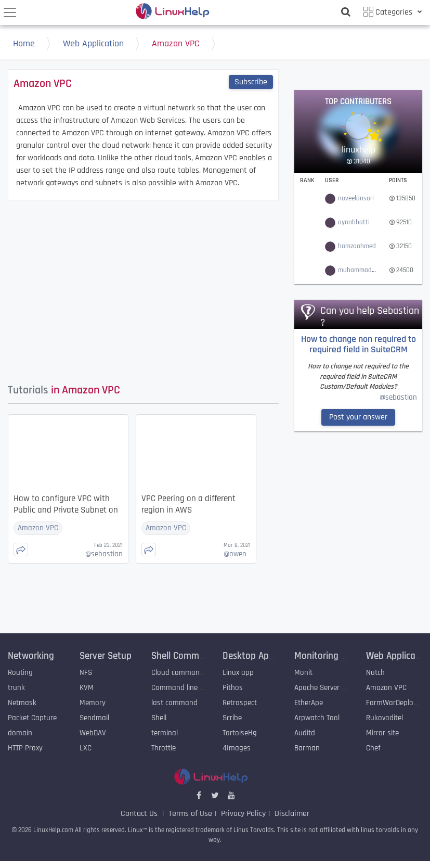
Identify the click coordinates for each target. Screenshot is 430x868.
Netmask (22, 703)
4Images (237, 748)
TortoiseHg (240, 733)
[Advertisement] (197, 289)
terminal (165, 733)
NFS (86, 673)
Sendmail (94, 718)
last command (174, 703)
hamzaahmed (357, 246)
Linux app (238, 673)
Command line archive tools (196, 688)
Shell (159, 718)
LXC (86, 748)
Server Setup (106, 656)
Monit (303, 673)
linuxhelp (359, 150)
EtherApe (310, 703)
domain (20, 733)
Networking (31, 656)
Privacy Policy (243, 814)
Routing (20, 673)
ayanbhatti (354, 222)
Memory (93, 703)
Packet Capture (32, 718)
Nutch (375, 673)
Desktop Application (263, 656)
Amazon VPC (186, 45)
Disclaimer (292, 814)
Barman (307, 748)
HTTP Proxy (25, 748)
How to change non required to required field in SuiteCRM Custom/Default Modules (359, 345)
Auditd (305, 733)
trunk (16, 688)
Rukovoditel (385, 718)
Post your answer (358, 417)
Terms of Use (190, 814)
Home (34, 45)
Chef (373, 748)
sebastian (104, 554)
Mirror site (382, 733)
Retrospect (240, 703)
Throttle (164, 748)
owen (235, 554)
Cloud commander (181, 673)
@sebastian (398, 397)
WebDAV (93, 733)
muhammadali (358, 270)
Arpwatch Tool (317, 718)
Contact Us (140, 814)
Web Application (104, 45)
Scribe (232, 718)
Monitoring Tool (326, 656)
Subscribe (251, 82)
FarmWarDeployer (395, 703)
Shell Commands (185, 656)
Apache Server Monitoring (335, 688)
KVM (87, 688)
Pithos (233, 688)
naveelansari (356, 198)
